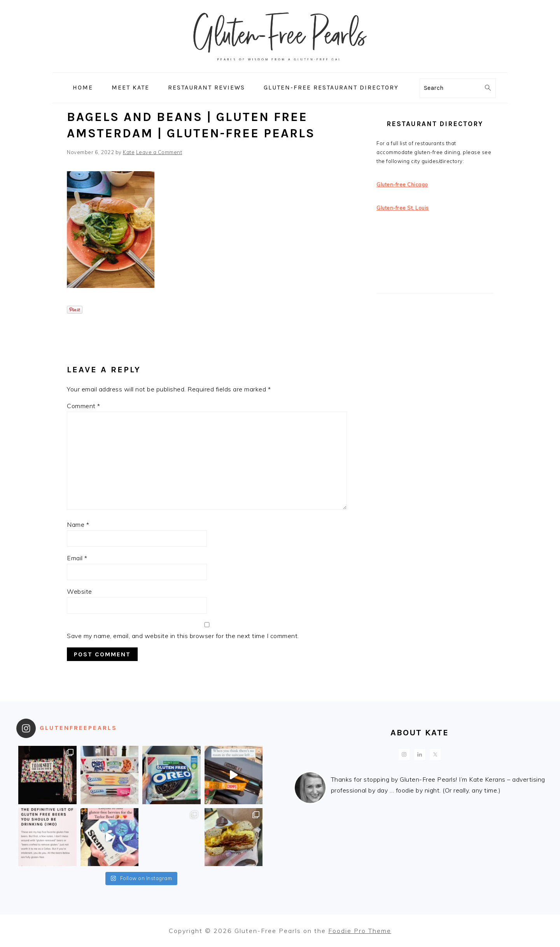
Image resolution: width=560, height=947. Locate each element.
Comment (84, 406)
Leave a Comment (159, 152)
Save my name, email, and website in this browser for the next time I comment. (183, 636)
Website (80, 591)
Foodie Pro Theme (360, 931)
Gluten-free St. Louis (403, 208)
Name (78, 524)
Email (77, 558)
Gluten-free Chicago (402, 184)
